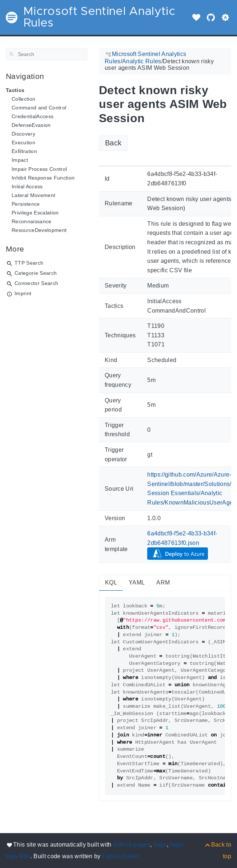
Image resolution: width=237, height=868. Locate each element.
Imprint (23, 293)
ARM (163, 582)
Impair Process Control (39, 169)
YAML (137, 582)
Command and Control (39, 108)
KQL (111, 582)
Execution (23, 142)
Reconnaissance (32, 221)
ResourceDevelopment (39, 230)
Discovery (23, 134)
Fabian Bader (120, 856)
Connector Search (36, 283)
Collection (23, 99)
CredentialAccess (33, 116)
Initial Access (27, 186)
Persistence (26, 204)
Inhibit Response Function (43, 178)
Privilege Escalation (35, 213)
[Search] (47, 54)
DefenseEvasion (31, 125)
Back (113, 143)
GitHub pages (132, 845)
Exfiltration (24, 151)
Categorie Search (36, 273)
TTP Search (29, 263)
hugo (160, 845)
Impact (20, 160)
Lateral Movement (33, 195)
